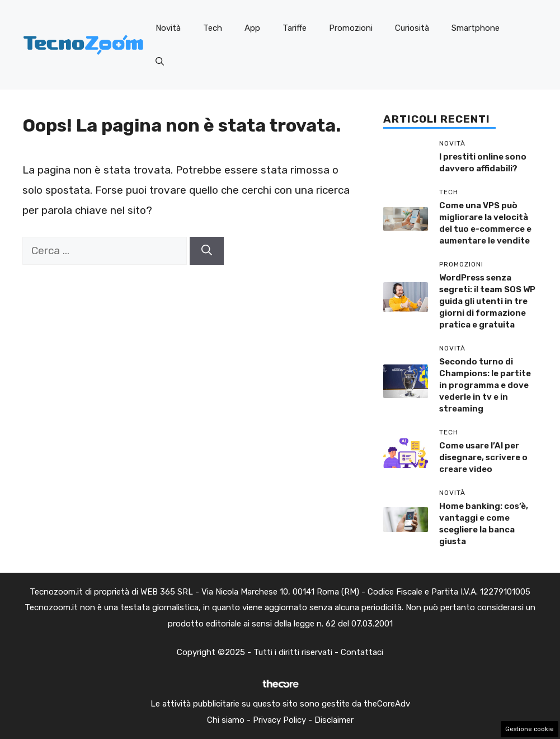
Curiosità (412, 28)
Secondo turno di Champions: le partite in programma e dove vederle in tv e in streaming (485, 385)
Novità (168, 28)
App (252, 28)
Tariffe (295, 28)
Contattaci (362, 652)
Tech (213, 28)
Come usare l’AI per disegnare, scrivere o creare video (483, 457)
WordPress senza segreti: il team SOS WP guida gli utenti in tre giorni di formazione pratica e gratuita (487, 301)
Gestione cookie (530, 729)
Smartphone (476, 28)
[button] (160, 62)
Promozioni (351, 28)
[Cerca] (207, 251)
